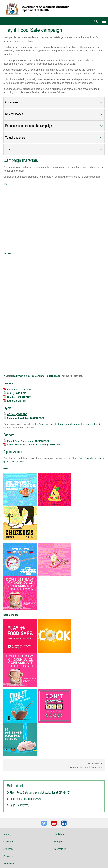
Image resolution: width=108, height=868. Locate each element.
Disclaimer (59, 834)
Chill (15, 393)
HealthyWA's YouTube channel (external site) (36, 376)
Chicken (17, 397)
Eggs (15, 401)
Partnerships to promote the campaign (29, 126)
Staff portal (59, 842)
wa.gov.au (9, 863)
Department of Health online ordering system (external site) (69, 424)
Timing (9, 149)
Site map (8, 849)
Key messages (14, 114)
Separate (17, 390)
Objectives (12, 102)
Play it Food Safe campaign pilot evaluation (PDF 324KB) (40, 792)
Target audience (15, 138)
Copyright (8, 842)
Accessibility (60, 849)
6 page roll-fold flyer (24, 418)
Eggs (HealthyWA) (19, 805)
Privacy (7, 834)
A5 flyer (16, 414)
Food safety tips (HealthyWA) (25, 799)
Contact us (9, 856)
